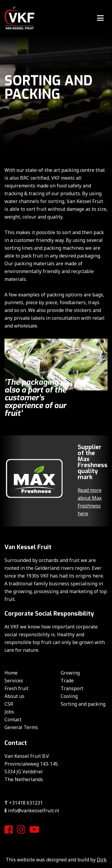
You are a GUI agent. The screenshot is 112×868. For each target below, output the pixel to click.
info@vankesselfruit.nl (34, 811)
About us (14, 696)
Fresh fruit (16, 688)
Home (11, 673)
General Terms (21, 727)
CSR (9, 704)
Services (14, 681)
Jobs (9, 712)
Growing (70, 673)
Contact (13, 719)
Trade (67, 681)
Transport (72, 688)
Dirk (102, 860)
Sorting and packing (83, 704)
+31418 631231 (26, 803)
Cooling (69, 696)
